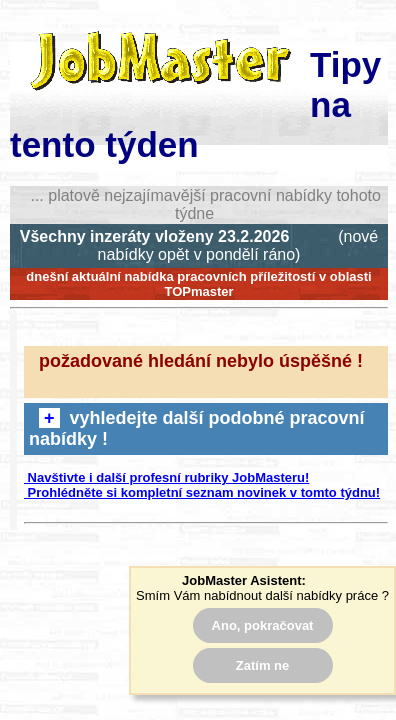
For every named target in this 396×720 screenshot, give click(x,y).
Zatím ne (262, 665)
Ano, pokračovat (263, 625)
